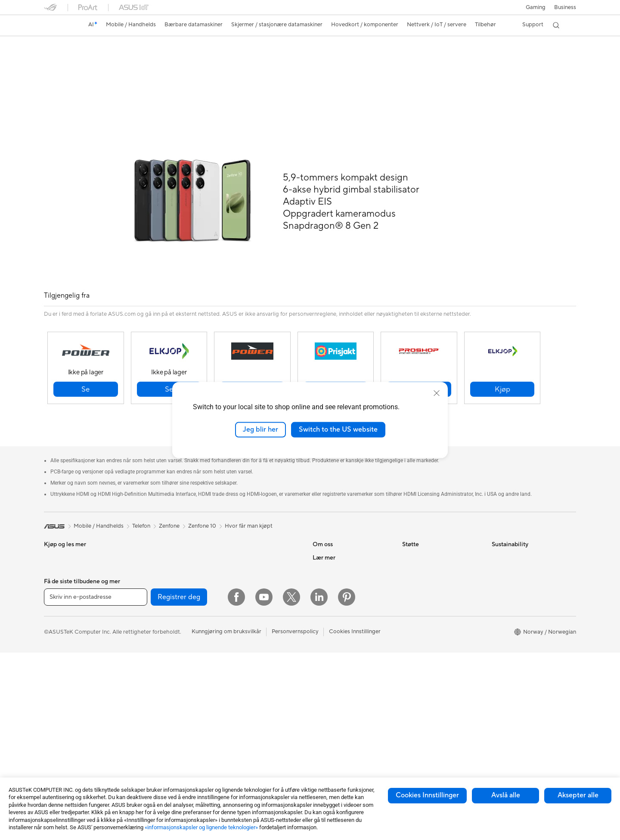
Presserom (326, 590)
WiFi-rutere (236, 538)
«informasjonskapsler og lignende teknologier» (201, 827)
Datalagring (148, 694)
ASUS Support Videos (430, 616)
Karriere (323, 551)
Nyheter (323, 564)
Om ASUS (325, 538)
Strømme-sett (240, 662)
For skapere (59, 629)
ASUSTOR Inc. (331, 603)
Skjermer (55, 688)
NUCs (141, 538)
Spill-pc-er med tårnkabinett (80, 727)
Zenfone (169, 507)
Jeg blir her (260, 429)
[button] (535, 7)
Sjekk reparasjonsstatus (432, 538)
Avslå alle (506, 795)
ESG (497, 538)
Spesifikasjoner (95, 59)
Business (565, 7)
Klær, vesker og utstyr (250, 675)
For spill (54, 604)
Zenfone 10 (66, 45)
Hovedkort (147, 616)
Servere (232, 597)
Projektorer (148, 564)
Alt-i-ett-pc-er (62, 701)
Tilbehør (54, 564)
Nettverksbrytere (244, 571)
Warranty (145, 577)
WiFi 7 (141, 720)
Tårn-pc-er (57, 714)
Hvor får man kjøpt (249, 507)
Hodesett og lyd (242, 649)
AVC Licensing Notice (340, 706)
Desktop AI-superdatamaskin (259, 584)
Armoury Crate (332, 732)
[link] (59, 25)
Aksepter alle (578, 795)
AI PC (320, 655)
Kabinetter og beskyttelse (255, 688)
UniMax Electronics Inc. (343, 628)
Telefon (53, 551)
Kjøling (142, 655)
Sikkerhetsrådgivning (429, 603)
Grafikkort (146, 629)
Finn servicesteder (425, 551)
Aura (319, 745)
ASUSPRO (326, 681)
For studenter (61, 642)
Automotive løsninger (340, 694)
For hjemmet (60, 591)
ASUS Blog (327, 719)
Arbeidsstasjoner (155, 551)
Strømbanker (239, 733)
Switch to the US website (338, 429)
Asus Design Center (338, 668)
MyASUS (414, 628)
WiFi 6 (141, 733)
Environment (508, 551)
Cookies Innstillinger (427, 795)
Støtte (176, 59)
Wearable (145, 590)
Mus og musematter (247, 636)
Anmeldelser (140, 59)
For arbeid (57, 616)
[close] (437, 393)
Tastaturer (235, 623)
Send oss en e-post (426, 577)
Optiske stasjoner (155, 681)
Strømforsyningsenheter (164, 668)
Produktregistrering (427, 564)
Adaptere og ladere (246, 700)
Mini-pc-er (57, 740)
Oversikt (54, 59)
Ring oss (413, 590)
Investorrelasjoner (336, 577)
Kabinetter (147, 642)
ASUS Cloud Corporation (345, 616)
